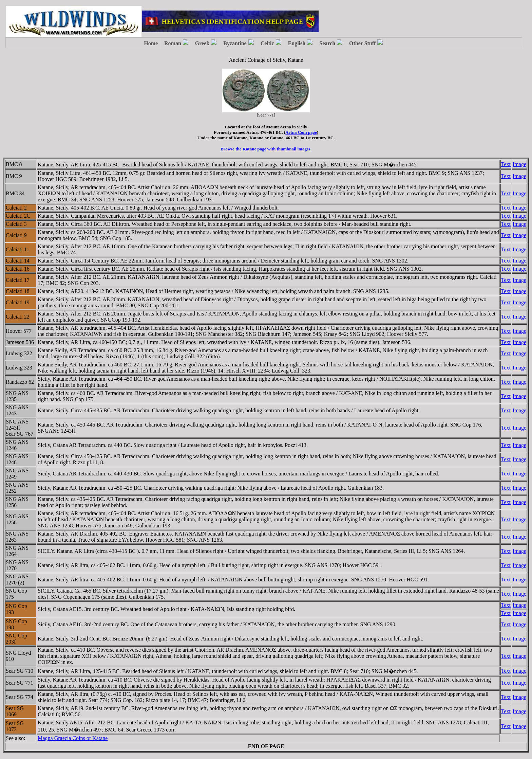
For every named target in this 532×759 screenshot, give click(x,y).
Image (519, 164)
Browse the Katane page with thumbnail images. (266, 149)
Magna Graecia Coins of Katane (73, 738)
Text (506, 164)
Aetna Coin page (301, 132)
